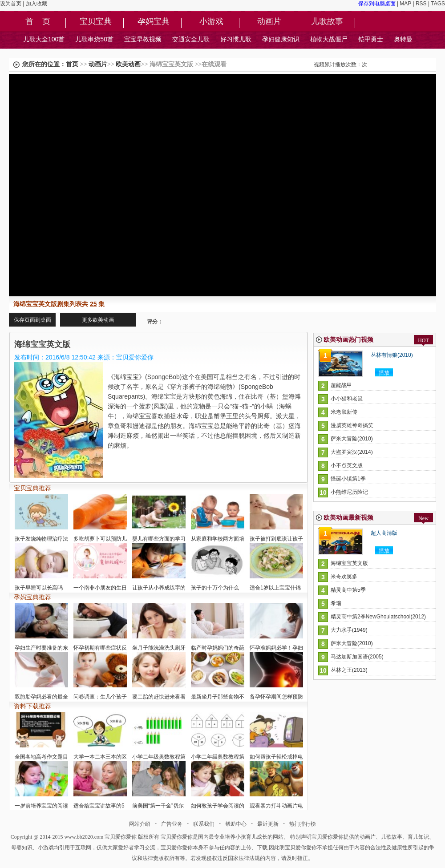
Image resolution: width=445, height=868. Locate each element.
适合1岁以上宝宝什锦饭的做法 (276, 588)
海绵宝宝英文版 (349, 563)
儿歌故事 (327, 22)
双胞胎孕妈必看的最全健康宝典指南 (41, 697)
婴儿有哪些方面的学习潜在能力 (159, 539)
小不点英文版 (347, 465)
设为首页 (11, 4)
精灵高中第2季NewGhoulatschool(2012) (378, 617)
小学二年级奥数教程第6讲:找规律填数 (218, 757)
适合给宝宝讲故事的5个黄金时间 (100, 806)
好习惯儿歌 (236, 39)
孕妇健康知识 (281, 39)
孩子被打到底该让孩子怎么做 (276, 539)
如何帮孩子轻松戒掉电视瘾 (276, 757)
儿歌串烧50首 (94, 39)
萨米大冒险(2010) (352, 439)
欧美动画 (128, 64)
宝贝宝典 (96, 22)
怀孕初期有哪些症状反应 (100, 648)
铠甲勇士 (371, 39)
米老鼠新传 (344, 412)
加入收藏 (36, 4)
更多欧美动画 (98, 320)
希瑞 (336, 603)
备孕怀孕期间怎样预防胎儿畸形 (276, 697)
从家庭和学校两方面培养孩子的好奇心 (218, 539)
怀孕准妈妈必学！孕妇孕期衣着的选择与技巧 (276, 648)
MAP (405, 4)
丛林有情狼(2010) (392, 355)
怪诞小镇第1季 (348, 479)
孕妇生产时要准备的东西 (41, 648)
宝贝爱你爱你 (121, 837)
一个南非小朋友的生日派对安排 (100, 588)
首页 (72, 64)
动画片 (269, 22)
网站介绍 (140, 824)
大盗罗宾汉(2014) (352, 452)
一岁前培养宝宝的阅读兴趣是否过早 (41, 806)
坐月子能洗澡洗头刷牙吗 (159, 648)
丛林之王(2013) (349, 670)
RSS (421, 4)
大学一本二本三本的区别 (100, 757)
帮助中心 (236, 824)
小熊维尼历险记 (349, 492)
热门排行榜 (303, 824)
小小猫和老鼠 (347, 399)
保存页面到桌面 (32, 320)
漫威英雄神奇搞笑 (352, 425)
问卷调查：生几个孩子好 (100, 697)
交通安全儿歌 (191, 39)
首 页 (38, 22)
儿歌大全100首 (44, 39)
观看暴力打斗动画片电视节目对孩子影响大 (276, 806)
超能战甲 (341, 385)
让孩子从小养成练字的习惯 (159, 588)
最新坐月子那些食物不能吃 (218, 697)
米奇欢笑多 (344, 577)
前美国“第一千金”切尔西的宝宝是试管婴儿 (159, 806)
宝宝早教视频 (143, 39)
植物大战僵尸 (329, 39)
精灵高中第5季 (348, 590)
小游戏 (211, 22)
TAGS (438, 4)
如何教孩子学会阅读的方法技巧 (218, 806)
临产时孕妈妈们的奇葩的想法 (218, 648)
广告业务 (172, 824)
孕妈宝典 (154, 22)
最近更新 (268, 824)
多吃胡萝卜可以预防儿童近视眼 (100, 539)
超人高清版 (384, 533)
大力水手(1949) (349, 630)
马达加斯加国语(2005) (357, 657)
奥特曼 (403, 39)
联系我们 (204, 824)
